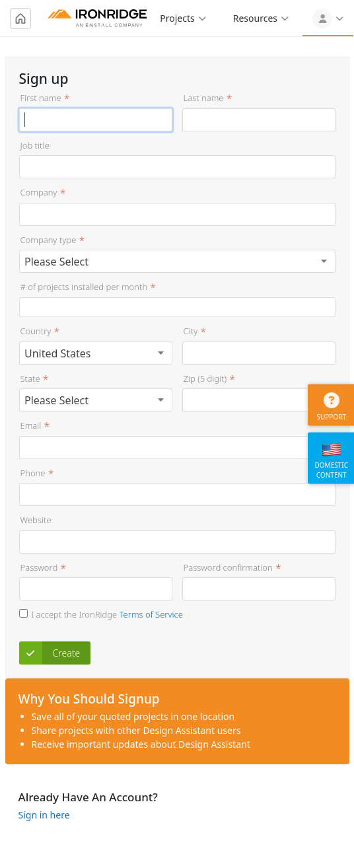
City (191, 331)
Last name (204, 98)
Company (39, 192)
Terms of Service (151, 614)
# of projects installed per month (84, 287)
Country (36, 331)
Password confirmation (228, 567)
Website (36, 520)
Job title (35, 145)
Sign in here (44, 815)
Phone (33, 473)
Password (39, 567)
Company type (49, 240)
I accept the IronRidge (107, 614)
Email (31, 425)
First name (41, 98)
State (30, 379)
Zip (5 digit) (205, 379)
